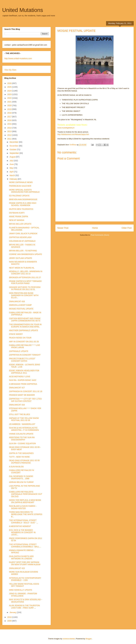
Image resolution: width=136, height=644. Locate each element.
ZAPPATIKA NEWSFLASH (20, 237)
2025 (10, 87)
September (14, 153)
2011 (10, 139)
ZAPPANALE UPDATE (19, 351)
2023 (10, 94)
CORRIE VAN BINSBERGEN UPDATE (26, 254)
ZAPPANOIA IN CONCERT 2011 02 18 (26, 391)
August (13, 157)
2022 (10, 98)
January (13, 612)
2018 (10, 113)
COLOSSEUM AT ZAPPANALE (22, 241)
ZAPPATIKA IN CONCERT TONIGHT (25, 355)
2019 (10, 109)
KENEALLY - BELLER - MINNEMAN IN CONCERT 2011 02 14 (26, 273)
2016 (10, 120)
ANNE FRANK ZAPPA (19, 216)
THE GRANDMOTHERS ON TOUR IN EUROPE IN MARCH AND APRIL (25, 326)
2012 (10, 135)
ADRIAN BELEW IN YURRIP (21, 482)
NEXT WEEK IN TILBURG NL (22, 268)
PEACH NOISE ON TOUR (20, 338)
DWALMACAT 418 (17, 301)
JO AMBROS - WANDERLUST (22, 424)
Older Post (127, 228)
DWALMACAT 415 (17, 568)
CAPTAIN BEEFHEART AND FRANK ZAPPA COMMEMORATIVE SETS (25, 320)
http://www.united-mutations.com (18, 58)
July (11, 161)
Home (95, 228)
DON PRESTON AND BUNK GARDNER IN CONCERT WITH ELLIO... (24, 295)
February (14, 179)
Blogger (89, 639)
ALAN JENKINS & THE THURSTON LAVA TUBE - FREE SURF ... (24, 607)
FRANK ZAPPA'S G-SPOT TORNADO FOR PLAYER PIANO (25, 282)
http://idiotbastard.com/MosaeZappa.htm (73, 134)
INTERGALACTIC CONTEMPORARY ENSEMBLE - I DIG (25, 579)
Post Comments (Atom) (100, 235)
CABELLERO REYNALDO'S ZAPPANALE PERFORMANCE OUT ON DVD (26, 494)
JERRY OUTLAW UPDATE (21, 258)
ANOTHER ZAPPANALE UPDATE (24, 330)
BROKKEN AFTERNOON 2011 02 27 (25, 277)
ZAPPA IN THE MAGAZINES (21, 453)
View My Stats (10, 70)
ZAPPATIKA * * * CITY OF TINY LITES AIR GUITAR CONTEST (25, 400)
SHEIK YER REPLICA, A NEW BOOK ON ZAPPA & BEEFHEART (25, 501)
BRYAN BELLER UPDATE (20, 224)
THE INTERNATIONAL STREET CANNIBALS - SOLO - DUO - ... (24, 521)
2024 (10, 91)
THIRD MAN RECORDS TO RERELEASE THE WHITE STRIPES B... (26, 514)
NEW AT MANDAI (17, 220)
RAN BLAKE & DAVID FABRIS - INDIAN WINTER (23, 507)
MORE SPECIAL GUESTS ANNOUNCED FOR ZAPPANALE (24, 191)
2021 (10, 102)
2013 (10, 131)
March (12, 175)
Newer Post (63, 228)
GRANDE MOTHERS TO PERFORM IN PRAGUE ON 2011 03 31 (25, 288)
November (14, 146)
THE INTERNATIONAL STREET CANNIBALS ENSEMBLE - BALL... (25, 545)
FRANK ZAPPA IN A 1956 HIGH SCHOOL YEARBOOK (23, 204)
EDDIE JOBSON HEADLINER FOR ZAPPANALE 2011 (24, 372)
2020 (10, 106)
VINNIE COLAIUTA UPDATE (21, 434)
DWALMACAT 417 (17, 388)
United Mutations (23, 10)
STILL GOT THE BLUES (19, 414)
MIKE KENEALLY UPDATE (21, 590)
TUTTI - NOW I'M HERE (19, 457)
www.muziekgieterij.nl (66, 128)
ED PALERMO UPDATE (19, 196)
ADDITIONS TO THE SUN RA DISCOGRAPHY (22, 439)
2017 (10, 117)
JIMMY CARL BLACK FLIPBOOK (23, 234)
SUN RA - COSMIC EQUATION (23, 443)
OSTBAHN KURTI (17, 213)
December (14, 142)
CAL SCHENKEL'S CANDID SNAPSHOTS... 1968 (21, 477)
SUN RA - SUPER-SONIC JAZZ (23, 380)
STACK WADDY (16, 334)
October (13, 149)
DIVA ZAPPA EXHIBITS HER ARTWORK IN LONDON (21, 557)
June (12, 164)
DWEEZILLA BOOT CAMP (20, 305)
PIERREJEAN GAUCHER (20, 186)
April (12, 172)
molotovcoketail (69, 639)
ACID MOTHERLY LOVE (20, 377)
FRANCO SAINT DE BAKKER (22, 395)
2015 (10, 124)
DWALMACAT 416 (17, 405)
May (12, 168)
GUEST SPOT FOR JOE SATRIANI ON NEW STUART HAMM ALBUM (25, 563)
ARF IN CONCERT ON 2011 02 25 (24, 342)
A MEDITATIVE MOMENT (20, 526)
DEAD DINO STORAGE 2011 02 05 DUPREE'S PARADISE (24, 462)
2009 (10, 621)
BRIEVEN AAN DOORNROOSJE (23, 199)
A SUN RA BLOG (16, 467)
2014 (10, 128)
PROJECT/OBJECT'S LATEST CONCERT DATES (22, 360)
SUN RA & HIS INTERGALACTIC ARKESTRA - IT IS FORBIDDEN (24, 429)
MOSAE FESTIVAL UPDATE (21, 309)
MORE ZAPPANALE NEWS (21, 182)
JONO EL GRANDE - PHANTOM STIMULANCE (23, 595)
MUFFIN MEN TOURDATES (21, 209)
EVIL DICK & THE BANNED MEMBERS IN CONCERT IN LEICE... (22, 532)
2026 (10, 83)
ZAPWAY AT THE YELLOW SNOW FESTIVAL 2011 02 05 (24, 419)
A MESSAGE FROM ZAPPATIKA (23, 384)
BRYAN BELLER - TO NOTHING (23, 251)
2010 (10, 617)
